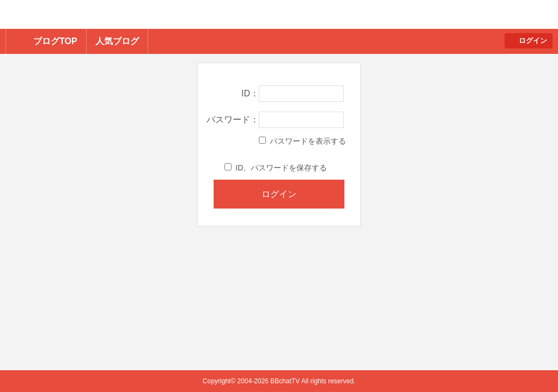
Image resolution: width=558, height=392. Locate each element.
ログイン (533, 41)
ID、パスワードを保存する (276, 168)
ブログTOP (55, 41)
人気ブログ (117, 41)
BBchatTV (156, 14)
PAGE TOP (528, 362)
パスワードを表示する (302, 141)
